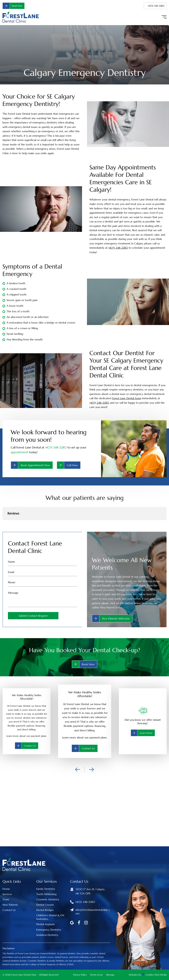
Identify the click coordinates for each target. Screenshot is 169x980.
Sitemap (110, 975)
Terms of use (96, 975)
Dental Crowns (45, 905)
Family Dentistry (46, 889)
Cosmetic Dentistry (48, 899)
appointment (19, 452)
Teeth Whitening (46, 894)
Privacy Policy (80, 975)
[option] (85, 721)
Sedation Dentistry (47, 935)
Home (6, 889)
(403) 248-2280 (155, 6)
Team (6, 899)
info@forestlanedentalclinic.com (93, 912)
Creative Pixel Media (156, 975)
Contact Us (9, 910)
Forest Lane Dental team (127, 398)
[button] (3, 523)
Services (7, 894)
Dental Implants (46, 924)
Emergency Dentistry (49, 930)
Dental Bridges (45, 910)
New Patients (10, 905)
